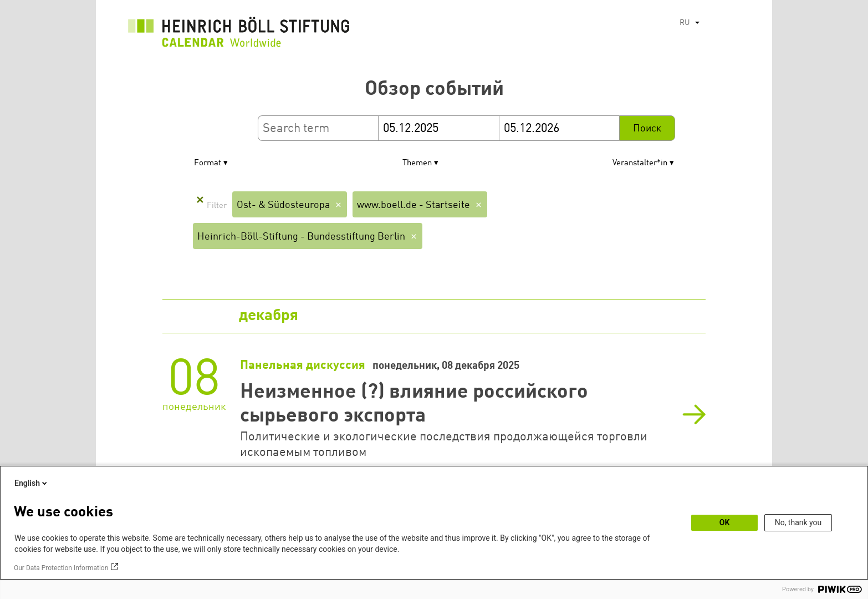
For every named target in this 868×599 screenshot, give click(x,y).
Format (208, 163)
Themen (417, 163)
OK (725, 522)
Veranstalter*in (640, 163)
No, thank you (798, 522)
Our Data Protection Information (61, 568)
